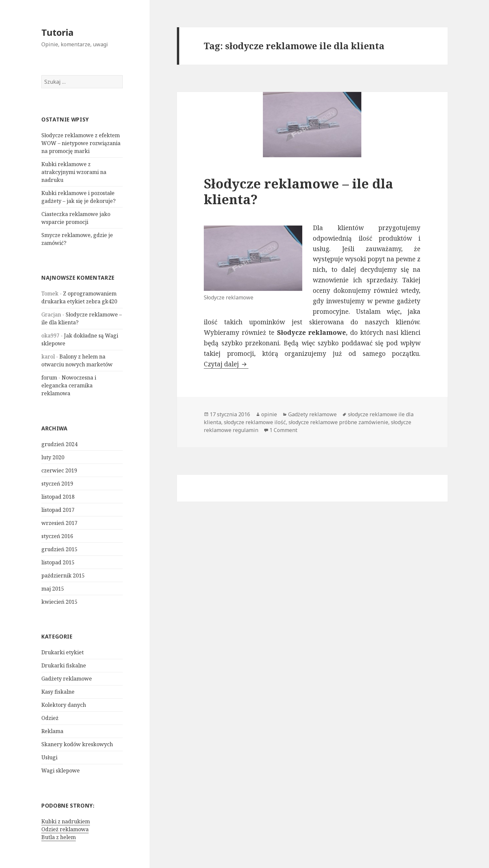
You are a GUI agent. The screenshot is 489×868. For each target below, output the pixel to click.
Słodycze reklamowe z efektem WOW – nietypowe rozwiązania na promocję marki (81, 143)
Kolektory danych (64, 705)
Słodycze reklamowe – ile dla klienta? (298, 191)
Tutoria (57, 32)
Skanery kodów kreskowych (77, 744)
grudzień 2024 (59, 444)
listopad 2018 (58, 497)
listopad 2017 (58, 510)
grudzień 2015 (59, 549)
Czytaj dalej (226, 364)
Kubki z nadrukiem (66, 821)
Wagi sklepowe (61, 770)
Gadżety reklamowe (67, 679)
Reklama (52, 731)
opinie (269, 414)
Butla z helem (59, 837)
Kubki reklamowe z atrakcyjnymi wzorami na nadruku (74, 172)
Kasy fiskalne (58, 692)
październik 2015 (63, 575)
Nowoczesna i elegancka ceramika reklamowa (69, 385)
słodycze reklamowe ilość (255, 422)
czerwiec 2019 (59, 470)
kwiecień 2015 (59, 602)
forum (49, 378)
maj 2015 (53, 589)
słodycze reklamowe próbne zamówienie (338, 422)
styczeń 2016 (57, 536)
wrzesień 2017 (59, 523)
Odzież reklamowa (65, 829)
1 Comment (283, 430)
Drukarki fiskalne (64, 665)
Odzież (50, 718)
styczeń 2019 (57, 484)
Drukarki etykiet (63, 652)
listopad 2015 (58, 562)
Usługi (49, 757)
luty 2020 (53, 457)
